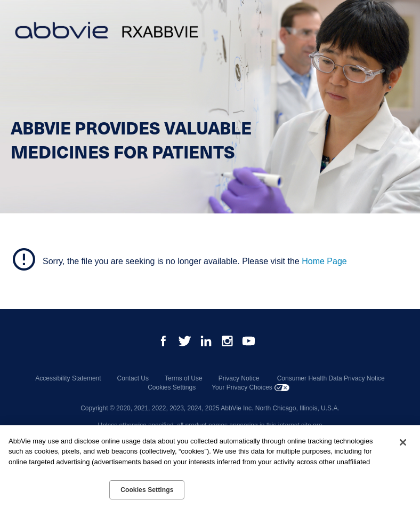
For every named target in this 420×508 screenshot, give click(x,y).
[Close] (403, 442)
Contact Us (133, 378)
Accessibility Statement (68, 378)
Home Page (324, 261)
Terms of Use (184, 378)
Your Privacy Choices (242, 387)
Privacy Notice (239, 378)
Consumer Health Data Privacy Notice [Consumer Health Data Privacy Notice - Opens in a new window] (331, 378)
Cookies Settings (172, 387)
